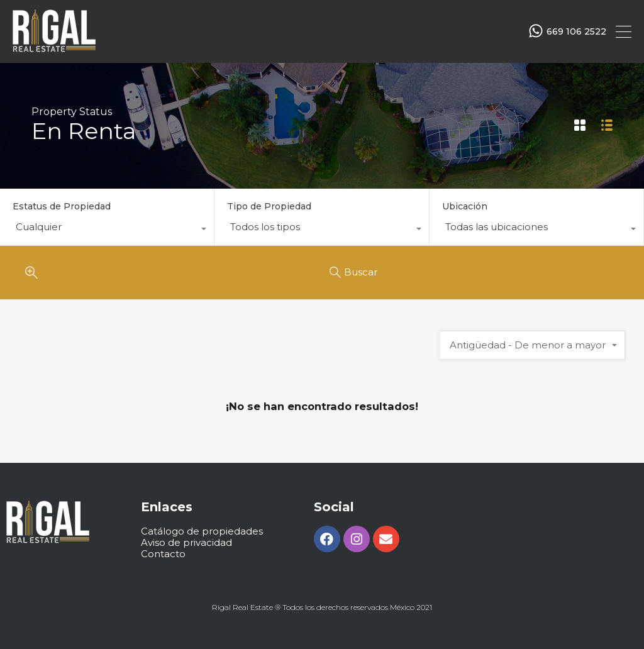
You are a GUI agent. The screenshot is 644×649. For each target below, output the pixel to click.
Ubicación (465, 206)
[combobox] (107, 230)
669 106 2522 (576, 32)
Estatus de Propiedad (62, 206)
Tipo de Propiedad (269, 206)
